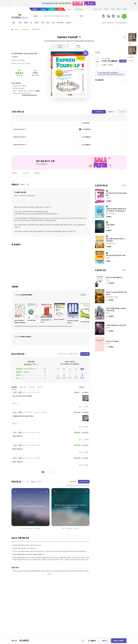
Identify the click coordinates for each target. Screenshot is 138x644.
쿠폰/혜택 (131, 57)
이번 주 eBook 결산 (121, 23)
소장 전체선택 (85, 123)
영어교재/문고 (36, 29)
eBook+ (69, 23)
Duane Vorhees (29, 54)
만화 (48, 23)
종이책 (39, 482)
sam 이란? (131, 61)
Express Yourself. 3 (20, 145)
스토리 (69, 9)
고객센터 (124, 9)
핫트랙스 (60, 9)
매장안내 (119, 9)
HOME (12, 29)
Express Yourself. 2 (20, 137)
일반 (20, 23)
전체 (27, 482)
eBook (43, 9)
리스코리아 (15, 57)
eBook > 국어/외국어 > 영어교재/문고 (25, 196)
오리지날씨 (60, 23)
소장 (83, 129)
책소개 (22, 185)
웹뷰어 (38, 91)
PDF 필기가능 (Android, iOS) (29, 95)
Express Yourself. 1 (20, 129)
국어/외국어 (25, 29)
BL (31, 23)
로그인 (101, 9)
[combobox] (37, 16)
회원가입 (95, 9)
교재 (53, 23)
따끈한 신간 (111, 23)
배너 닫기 (135, 3)
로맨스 (26, 23)
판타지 (37, 23)
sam (52, 9)
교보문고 (35, 9)
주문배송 (113, 9)
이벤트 (104, 23)
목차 (28, 185)
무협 (43, 23)
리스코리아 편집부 (17, 54)
